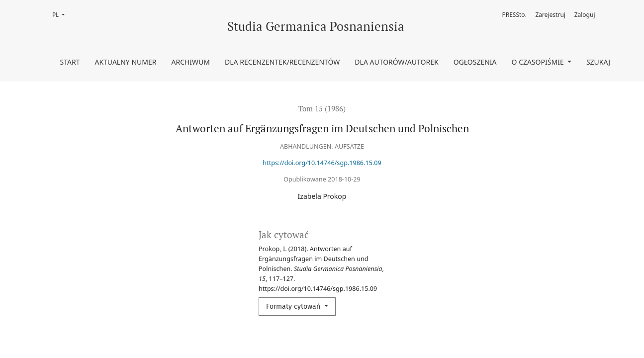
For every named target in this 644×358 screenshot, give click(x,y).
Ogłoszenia (475, 62)
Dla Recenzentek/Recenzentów (282, 62)
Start (70, 62)
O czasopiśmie (539, 62)
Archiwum (190, 62)
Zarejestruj (551, 15)
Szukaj (598, 62)
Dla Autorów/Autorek (396, 62)
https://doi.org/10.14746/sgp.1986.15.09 (322, 163)
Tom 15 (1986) (322, 108)
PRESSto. (514, 15)
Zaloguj (585, 15)
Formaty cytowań (294, 307)
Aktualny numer (125, 62)
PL (61, 14)
